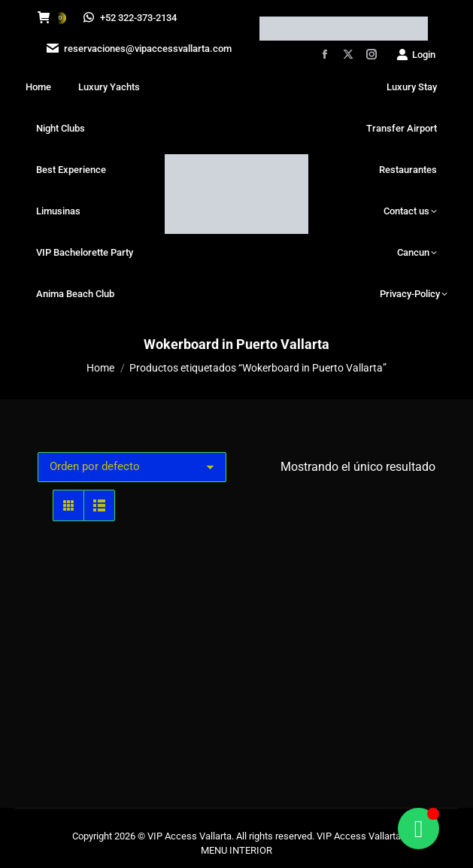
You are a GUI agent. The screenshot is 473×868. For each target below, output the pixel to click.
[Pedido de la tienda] (132, 467)
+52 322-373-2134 (131, 18)
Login (415, 55)
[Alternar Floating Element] (418, 829)
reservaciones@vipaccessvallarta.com (138, 49)
